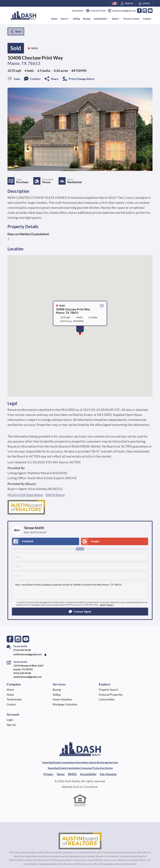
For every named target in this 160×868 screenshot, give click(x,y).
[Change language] (114, 3)
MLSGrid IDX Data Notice (25, 495)
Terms (102, 605)
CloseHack (91, 787)
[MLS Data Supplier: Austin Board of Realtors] (80, 841)
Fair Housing (108, 774)
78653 (34, 63)
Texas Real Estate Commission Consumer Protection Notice (80, 768)
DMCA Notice (55, 495)
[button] (80, 612)
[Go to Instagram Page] (145, 11)
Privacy (110, 605)
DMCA (72, 774)
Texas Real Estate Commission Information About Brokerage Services (80, 762)
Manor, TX (17, 63)
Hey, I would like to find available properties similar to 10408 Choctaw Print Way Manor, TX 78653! (80, 590)
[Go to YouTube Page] (150, 11)
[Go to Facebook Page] (139, 11)
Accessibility (88, 774)
